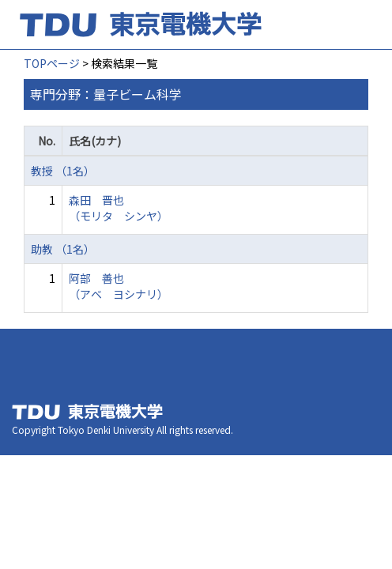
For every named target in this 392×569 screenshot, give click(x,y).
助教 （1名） (63, 249)
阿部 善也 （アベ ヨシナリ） (119, 286)
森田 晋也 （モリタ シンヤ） (119, 208)
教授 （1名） (63, 171)
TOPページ (52, 63)
